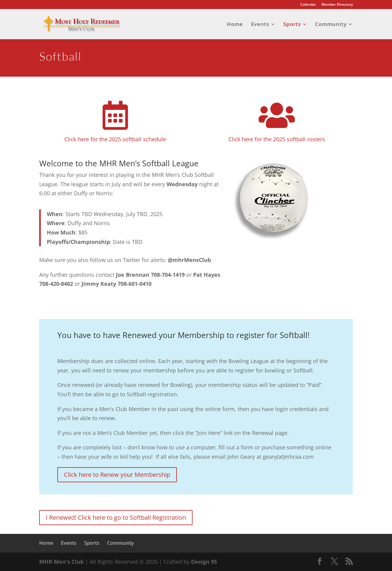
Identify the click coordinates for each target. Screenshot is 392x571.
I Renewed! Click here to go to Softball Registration (116, 517)
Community (331, 25)
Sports (292, 25)
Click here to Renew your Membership (117, 475)
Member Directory (337, 5)
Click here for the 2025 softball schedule (115, 139)
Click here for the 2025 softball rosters (277, 139)
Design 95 (204, 562)
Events (260, 25)
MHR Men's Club (61, 562)
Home (235, 25)
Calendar (308, 5)
